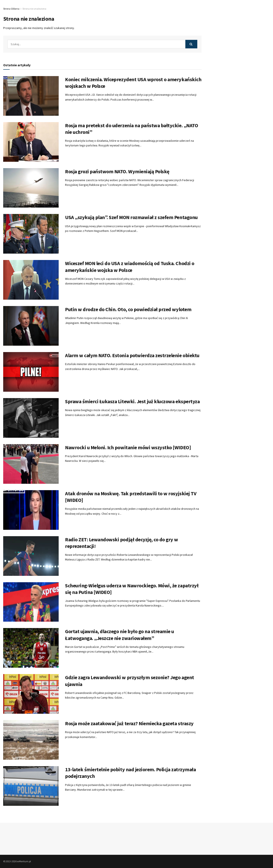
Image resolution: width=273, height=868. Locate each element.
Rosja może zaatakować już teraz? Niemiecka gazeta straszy (129, 723)
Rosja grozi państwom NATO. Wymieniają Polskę (117, 171)
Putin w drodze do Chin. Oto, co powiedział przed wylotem (128, 309)
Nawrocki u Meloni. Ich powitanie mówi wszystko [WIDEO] (128, 447)
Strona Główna (11, 9)
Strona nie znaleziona (34, 9)
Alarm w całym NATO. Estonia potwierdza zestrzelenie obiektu (132, 355)
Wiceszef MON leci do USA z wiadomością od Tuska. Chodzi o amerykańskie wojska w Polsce (130, 267)
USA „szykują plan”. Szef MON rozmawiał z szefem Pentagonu (131, 217)
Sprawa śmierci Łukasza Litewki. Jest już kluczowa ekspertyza (132, 401)
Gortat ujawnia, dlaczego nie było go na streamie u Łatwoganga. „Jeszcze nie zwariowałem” (120, 635)
